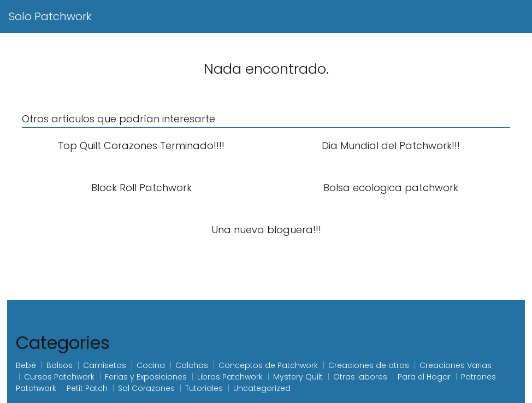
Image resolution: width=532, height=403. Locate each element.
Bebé (26, 365)
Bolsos (60, 365)
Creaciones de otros (369, 365)
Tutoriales (204, 388)
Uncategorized (262, 388)
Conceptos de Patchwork (268, 365)
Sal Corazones (146, 388)
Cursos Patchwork (59, 377)
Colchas (192, 365)
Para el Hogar (424, 377)
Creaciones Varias (456, 365)
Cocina (151, 365)
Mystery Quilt (298, 377)
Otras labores (360, 377)
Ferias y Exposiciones (146, 377)
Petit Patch (87, 388)
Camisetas (105, 365)
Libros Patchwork (230, 377)
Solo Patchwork (50, 16)
